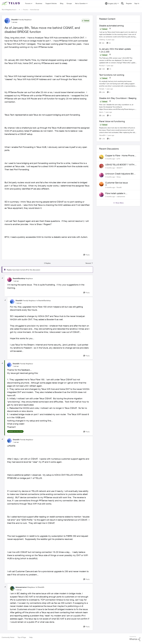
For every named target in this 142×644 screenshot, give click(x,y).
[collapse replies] (2, 278)
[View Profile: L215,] (101, 157)
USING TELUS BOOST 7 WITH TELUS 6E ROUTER (120, 165)
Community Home (8, 637)
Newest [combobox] (89, 263)
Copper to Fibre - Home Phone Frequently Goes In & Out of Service (120, 156)
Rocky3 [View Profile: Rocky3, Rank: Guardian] (102, 65)
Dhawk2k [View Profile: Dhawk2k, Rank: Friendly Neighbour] (14, 20)
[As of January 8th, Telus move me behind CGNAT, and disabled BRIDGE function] (16, 281)
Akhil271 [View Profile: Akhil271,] (120, 168)
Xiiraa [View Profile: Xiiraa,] (119, 177)
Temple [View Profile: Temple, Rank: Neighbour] (102, 89)
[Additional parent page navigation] (19, 10)
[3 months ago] (110, 159)
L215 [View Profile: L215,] (118, 159)
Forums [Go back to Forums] (25, 10)
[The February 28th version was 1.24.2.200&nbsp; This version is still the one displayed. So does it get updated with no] (118, 60)
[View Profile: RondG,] (101, 184)
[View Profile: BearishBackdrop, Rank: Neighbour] (9, 280)
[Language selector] (112, 3)
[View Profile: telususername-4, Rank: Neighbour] (12, 588)
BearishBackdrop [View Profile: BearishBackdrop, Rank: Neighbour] (19, 278)
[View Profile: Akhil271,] (101, 166)
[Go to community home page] (11, 3)
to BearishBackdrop (44, 300)
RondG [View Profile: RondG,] (119, 187)
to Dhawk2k (40, 587)
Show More (118, 203)
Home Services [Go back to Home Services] (35, 10)
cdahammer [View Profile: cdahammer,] (121, 196)
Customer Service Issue (116, 183)
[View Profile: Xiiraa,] (101, 175)
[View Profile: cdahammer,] (101, 195)
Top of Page (22, 637)
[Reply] (86, 255)
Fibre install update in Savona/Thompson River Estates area (121, 193)
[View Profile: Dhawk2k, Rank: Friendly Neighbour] (7, 21)
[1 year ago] (109, 65)
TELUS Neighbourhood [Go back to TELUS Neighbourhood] (9, 10)
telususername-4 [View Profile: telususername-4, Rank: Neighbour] (21, 587)
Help (31, 637)
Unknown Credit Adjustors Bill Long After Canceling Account (119, 174)
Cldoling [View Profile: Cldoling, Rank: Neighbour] (102, 40)
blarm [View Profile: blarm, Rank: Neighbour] (101, 112)
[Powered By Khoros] (135, 639)
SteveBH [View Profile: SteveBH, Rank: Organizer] (102, 135)
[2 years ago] (110, 40)
